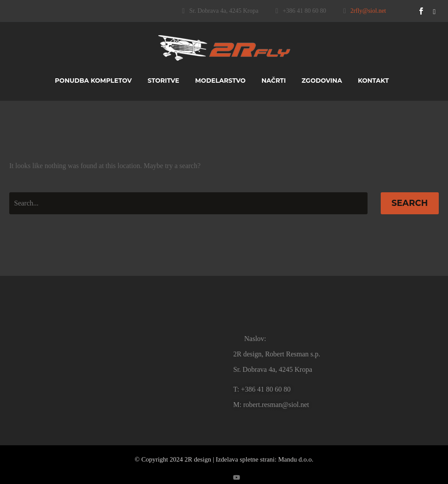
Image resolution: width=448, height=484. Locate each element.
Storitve (164, 81)
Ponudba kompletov (93, 81)
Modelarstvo (220, 81)
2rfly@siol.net (368, 11)
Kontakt (373, 81)
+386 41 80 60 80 (304, 11)
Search (410, 203)
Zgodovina (322, 81)
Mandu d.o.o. (296, 459)
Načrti (274, 81)
